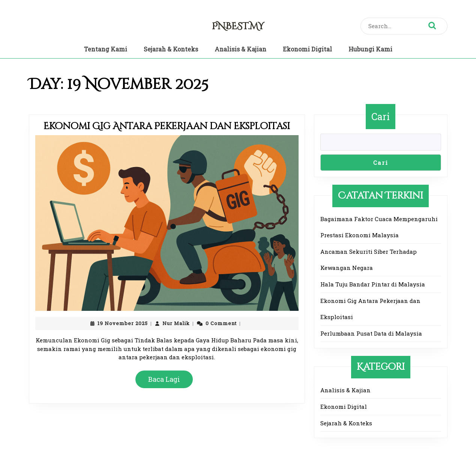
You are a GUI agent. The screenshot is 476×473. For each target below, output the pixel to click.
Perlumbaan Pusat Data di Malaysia (371, 333)
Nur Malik (176, 323)
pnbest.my (238, 26)
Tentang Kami (106, 49)
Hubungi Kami (370, 49)
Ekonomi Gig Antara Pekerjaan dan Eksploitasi (167, 126)
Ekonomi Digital (307, 49)
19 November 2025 (123, 323)
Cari (381, 117)
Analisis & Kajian (240, 49)
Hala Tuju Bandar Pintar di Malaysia (373, 284)
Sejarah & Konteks (171, 49)
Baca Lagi (167, 382)
